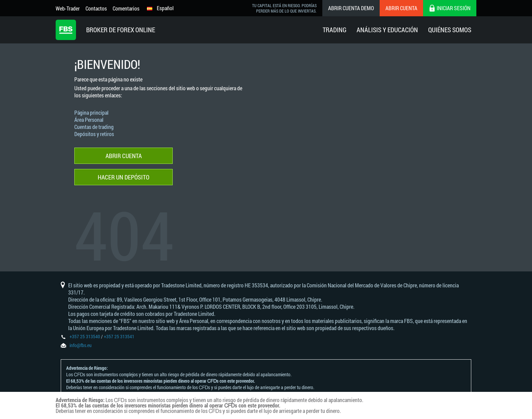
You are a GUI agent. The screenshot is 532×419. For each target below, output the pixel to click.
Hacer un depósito (123, 177)
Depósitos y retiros (94, 134)
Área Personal (89, 120)
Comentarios (126, 8)
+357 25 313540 (85, 336)
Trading (335, 30)
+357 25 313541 (119, 336)
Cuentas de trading (94, 127)
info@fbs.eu (81, 345)
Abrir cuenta (401, 8)
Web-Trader (68, 8)
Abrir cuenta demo (351, 8)
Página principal (91, 112)
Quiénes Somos (450, 30)
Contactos (96, 8)
